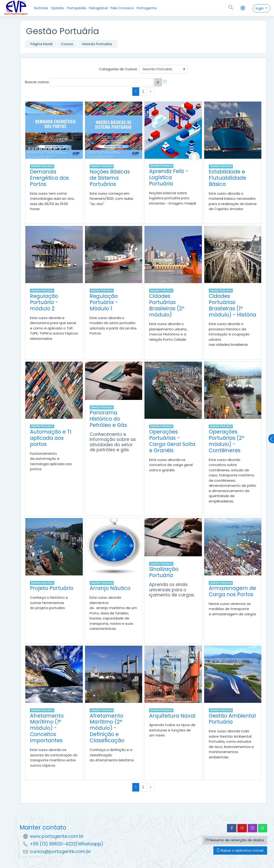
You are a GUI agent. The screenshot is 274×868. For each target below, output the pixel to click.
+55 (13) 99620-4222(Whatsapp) (66, 844)
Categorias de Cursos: (118, 69)
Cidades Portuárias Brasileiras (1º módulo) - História (233, 305)
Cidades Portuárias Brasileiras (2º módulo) (167, 305)
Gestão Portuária (97, 44)
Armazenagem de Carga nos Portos (232, 591)
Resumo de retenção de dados (235, 840)
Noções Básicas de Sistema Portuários (110, 178)
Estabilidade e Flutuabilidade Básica (227, 178)
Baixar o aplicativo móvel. (240, 850)
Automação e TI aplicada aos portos (51, 438)
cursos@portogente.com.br (60, 852)
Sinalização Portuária (164, 572)
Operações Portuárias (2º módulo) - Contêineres (227, 441)
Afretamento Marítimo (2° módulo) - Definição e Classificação (107, 728)
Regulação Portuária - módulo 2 (44, 302)
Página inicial (41, 44)
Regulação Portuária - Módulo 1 (104, 302)
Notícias (41, 8)
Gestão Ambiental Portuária (232, 719)
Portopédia (77, 8)
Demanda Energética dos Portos (49, 178)
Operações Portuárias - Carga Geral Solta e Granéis (172, 441)
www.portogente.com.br (57, 836)
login (260, 8)
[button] (166, 82)
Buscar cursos (37, 82)
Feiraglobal (98, 8)
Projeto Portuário (52, 588)
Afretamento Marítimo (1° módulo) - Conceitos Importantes (47, 728)
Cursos (67, 44)
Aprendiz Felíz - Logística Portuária (169, 177)
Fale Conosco (122, 8)
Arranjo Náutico (110, 588)
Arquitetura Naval (172, 716)
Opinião (57, 8)
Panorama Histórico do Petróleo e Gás (108, 419)
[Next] (151, 92)
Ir (158, 82)
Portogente (147, 8)
